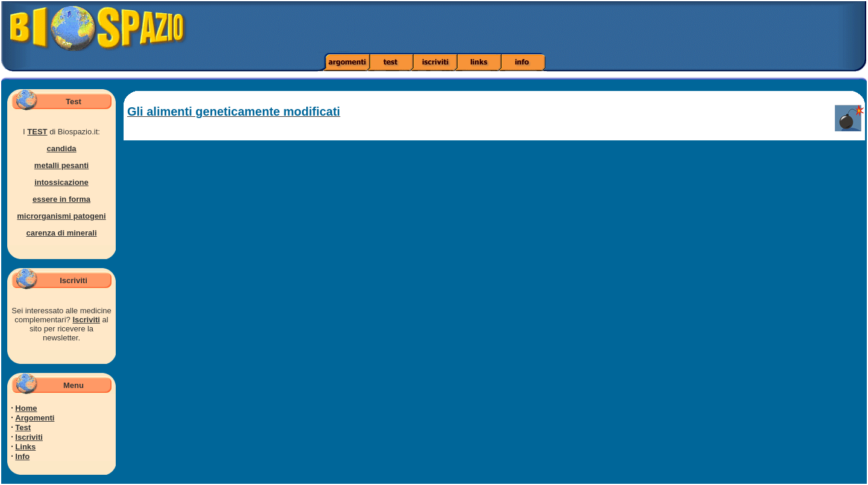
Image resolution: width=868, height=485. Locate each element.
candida (61, 149)
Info (22, 456)
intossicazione (61, 182)
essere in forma (61, 199)
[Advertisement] (611, 27)
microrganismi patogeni (61, 216)
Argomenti (35, 418)
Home (26, 408)
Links (25, 447)
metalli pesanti (61, 165)
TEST (37, 132)
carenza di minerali (61, 233)
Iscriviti (86, 320)
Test (23, 427)
